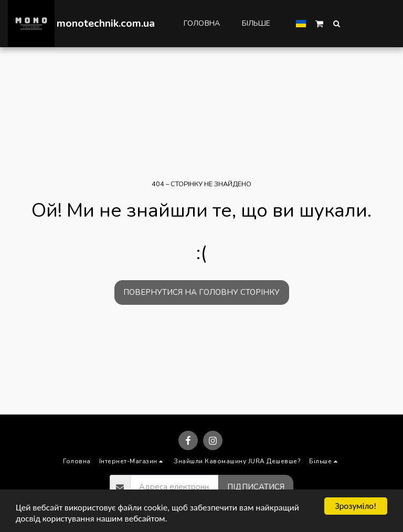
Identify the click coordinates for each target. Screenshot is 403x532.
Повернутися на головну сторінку (201, 292)
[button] (319, 23)
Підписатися (256, 487)
